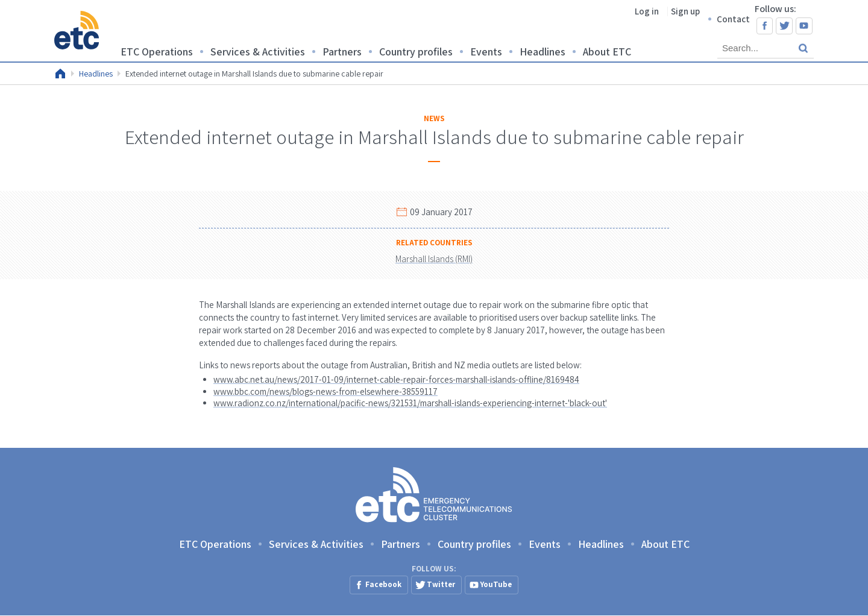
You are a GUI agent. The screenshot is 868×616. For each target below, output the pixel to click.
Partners (342, 52)
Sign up (685, 11)
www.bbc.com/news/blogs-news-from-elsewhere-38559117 (325, 391)
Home (60, 74)
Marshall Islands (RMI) (434, 259)
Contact (733, 19)
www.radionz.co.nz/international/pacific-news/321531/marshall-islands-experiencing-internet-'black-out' (410, 403)
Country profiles (416, 52)
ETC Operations (157, 52)
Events (486, 52)
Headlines (542, 52)
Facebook (765, 26)
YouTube (804, 26)
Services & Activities (258, 52)
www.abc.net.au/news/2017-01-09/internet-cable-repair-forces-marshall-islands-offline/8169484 (396, 379)
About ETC (607, 52)
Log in (647, 11)
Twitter (784, 26)
